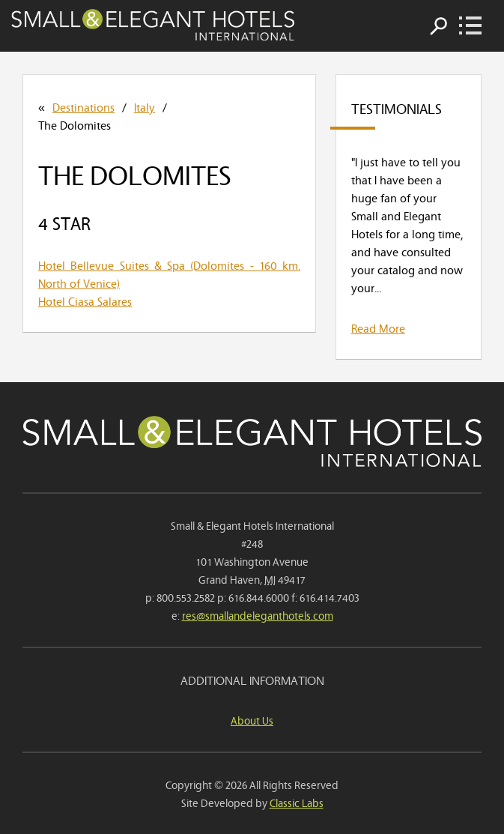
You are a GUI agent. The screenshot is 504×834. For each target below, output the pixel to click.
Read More (378, 327)
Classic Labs (297, 802)
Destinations (84, 106)
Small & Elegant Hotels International (153, 25)
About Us (252, 720)
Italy (145, 106)
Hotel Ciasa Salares (85, 300)
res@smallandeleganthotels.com (258, 615)
